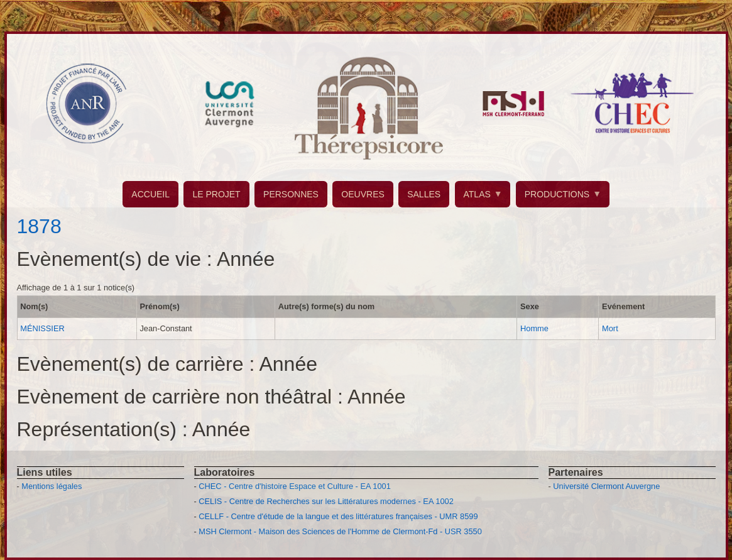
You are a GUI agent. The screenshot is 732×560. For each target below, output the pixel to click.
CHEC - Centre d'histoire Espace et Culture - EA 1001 (294, 486)
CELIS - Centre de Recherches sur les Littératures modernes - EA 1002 (326, 501)
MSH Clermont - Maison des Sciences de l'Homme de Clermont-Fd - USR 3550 (340, 531)
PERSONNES (291, 194)
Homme (534, 328)
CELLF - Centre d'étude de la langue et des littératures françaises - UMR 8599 (338, 516)
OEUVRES (363, 194)
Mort (610, 328)
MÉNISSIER (42, 328)
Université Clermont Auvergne (606, 486)
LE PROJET (216, 194)
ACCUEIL (150, 194)
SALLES (424, 194)
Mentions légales (52, 486)
